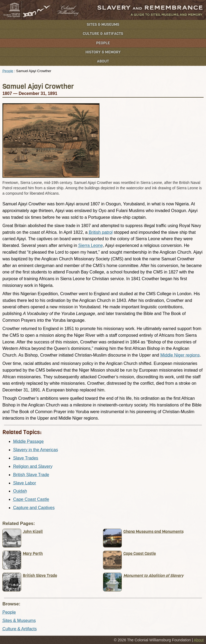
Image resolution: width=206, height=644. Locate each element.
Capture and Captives (34, 508)
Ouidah (20, 491)
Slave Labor (25, 483)
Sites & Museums (103, 25)
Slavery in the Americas (36, 450)
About (103, 61)
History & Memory (103, 52)
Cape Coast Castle (31, 499)
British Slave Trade (31, 475)
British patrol (101, 232)
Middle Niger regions (180, 355)
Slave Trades (26, 458)
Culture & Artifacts (103, 34)
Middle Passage (28, 441)
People (103, 43)
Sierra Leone (91, 245)
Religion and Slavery (33, 466)
